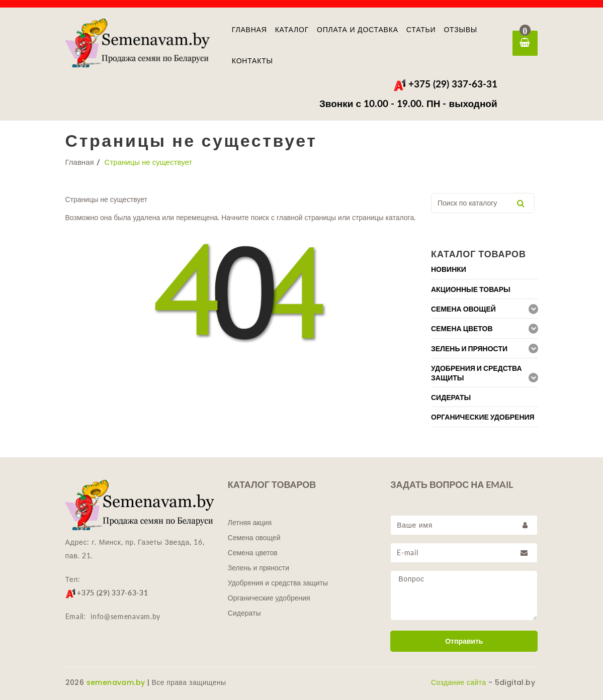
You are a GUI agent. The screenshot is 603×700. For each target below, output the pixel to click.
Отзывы (460, 30)
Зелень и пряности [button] (469, 349)
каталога (400, 217)
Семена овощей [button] (463, 309)
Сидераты (244, 613)
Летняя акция (250, 523)
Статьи (421, 30)
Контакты (252, 61)
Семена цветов (253, 553)
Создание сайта (458, 682)
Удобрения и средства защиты (278, 583)
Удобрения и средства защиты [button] (477, 373)
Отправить (464, 641)
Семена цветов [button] (462, 329)
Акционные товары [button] (471, 289)
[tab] (485, 269)
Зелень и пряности (259, 568)
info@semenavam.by (125, 616)
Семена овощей (254, 538)
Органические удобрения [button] (483, 417)
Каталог (292, 30)
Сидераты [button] (451, 397)
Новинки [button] (449, 269)
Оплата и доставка (358, 30)
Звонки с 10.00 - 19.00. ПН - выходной (408, 103)
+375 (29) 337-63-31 (445, 84)
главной (289, 217)
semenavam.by (116, 682)
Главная (249, 30)
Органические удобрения (269, 598)
